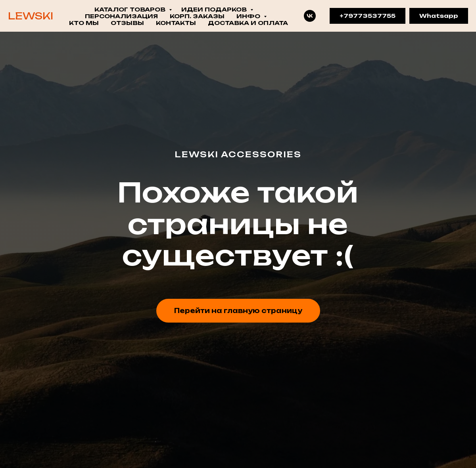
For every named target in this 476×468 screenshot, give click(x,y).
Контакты (176, 23)
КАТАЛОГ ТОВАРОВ (131, 9)
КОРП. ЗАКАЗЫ (197, 16)
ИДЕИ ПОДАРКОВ (215, 9)
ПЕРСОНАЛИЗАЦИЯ (121, 16)
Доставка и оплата (248, 23)
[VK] (310, 16)
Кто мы (84, 23)
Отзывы (127, 23)
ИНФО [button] (249, 16)
